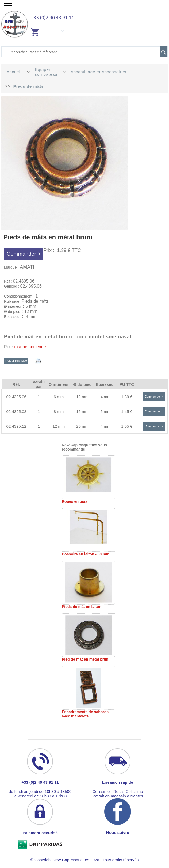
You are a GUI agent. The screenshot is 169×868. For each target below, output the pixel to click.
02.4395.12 (16, 426)
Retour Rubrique (16, 361)
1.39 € (127, 397)
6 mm (59, 397)
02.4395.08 (16, 411)
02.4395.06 (16, 397)
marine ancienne (30, 347)
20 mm (82, 426)
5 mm (106, 411)
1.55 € (127, 426)
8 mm (59, 411)
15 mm (82, 411)
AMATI (27, 267)
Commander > (24, 254)
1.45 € (127, 411)
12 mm (82, 397)
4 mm (106, 397)
